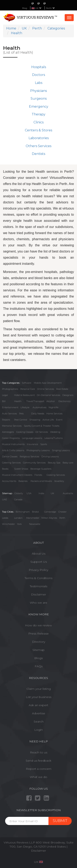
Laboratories (39, 138)
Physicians (38, 91)
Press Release (38, 634)
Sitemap (38, 650)
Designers (68, 395)
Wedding (55, 432)
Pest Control (21, 420)
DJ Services (42, 432)
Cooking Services (56, 475)
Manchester (33, 518)
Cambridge (50, 512)
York (19, 524)
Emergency (39, 107)
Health (18, 401)
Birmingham (23, 512)
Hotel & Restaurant (24, 395)
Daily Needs (38, 414)
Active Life (48, 420)
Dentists (38, 154)
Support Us (39, 562)
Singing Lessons (61, 450)
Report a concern (39, 769)
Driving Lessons (50, 457)
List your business (39, 697)
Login (38, 730)
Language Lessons (32, 438)
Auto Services (9, 414)
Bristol (35, 512)
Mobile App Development (48, 383)
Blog (25, 8)
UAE (5, 499)
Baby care (68, 463)
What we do (38, 777)
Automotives (40, 407)
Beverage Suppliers (41, 469)
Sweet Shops (21, 469)
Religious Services (29, 457)
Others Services (38, 146)
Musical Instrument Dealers (17, 475)
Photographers (10, 389)
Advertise (39, 713)
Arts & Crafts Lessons (13, 450)
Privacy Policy (38, 570)
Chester (62, 512)
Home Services (54, 414)
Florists (38, 475)
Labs (39, 83)
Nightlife (53, 407)
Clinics (38, 122)
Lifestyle (25, 407)
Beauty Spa (54, 463)
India (41, 493)
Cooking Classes (25, 432)
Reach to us (39, 752)
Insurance (32, 444)
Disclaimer (38, 594)
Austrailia (68, 493)
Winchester (8, 524)
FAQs (39, 666)
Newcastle (35, 524)
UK (52, 493)
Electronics (64, 401)
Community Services (34, 463)
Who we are (38, 603)
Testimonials (38, 586)
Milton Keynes (49, 518)
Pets (21, 414)
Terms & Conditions (38, 578)
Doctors (38, 75)
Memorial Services (12, 426)
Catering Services (11, 463)
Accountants (9, 481)
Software (26, 383)
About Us (39, 553)
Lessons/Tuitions (53, 438)
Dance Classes (10, 457)
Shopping (35, 420)
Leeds (5, 518)
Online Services (46, 389)
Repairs (6, 420)
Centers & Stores (38, 130)
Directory (39, 642)
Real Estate (62, 389)
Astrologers (8, 432)
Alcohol (51, 401)
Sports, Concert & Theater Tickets (42, 426)
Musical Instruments (13, 444)
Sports (44, 444)
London (18, 518)
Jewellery (59, 481)
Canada (18, 499)
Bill (4, 401)
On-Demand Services (49, 395)
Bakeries (23, 481)
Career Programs (11, 438)
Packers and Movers (41, 481)
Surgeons (39, 99)
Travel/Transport (35, 401)
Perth (50, 8)
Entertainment (10, 407)
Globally (19, 493)
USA (29, 493)
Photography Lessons (38, 450)
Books (5, 469)
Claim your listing (39, 689)
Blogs (38, 658)
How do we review (38, 625)
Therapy (38, 114)
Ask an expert (38, 705)
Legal (5, 395)
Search (39, 721)
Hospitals (39, 67)
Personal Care (28, 389)
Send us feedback (38, 761)
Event (59, 420)
